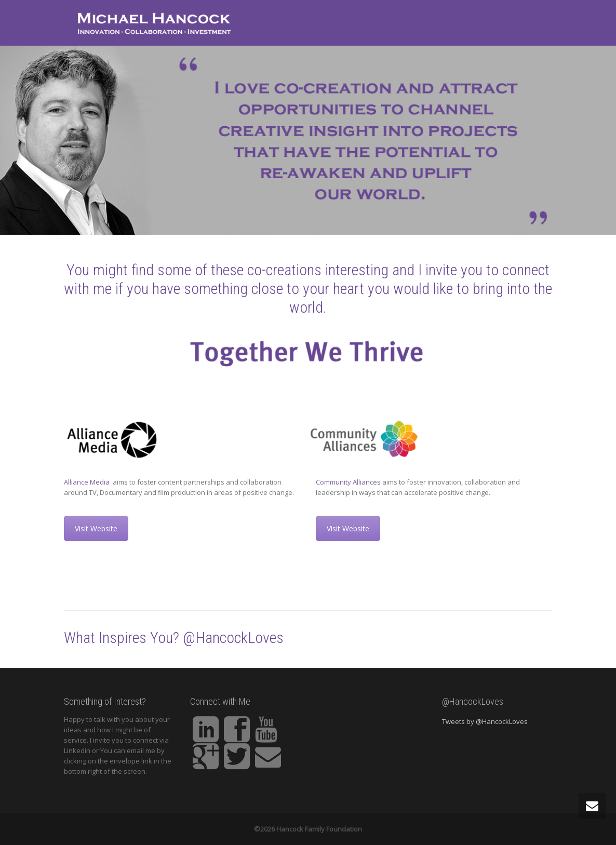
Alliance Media (88, 482)
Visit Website (96, 528)
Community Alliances (348, 482)
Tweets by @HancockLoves (485, 721)
